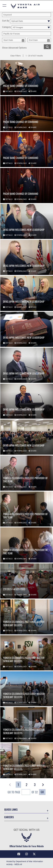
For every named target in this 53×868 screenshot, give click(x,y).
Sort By (6, 21)
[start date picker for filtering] (14, 40)
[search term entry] (26, 15)
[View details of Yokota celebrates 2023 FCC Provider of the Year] (27, 473)
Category (7, 27)
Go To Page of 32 (23, 792)
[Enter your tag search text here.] (26, 34)
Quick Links (11, 809)
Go (42, 792)
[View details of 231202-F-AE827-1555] (27, 581)
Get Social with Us (26, 830)
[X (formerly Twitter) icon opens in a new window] (34, 854)
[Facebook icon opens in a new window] (19, 854)
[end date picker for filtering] (39, 40)
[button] (5, 6)
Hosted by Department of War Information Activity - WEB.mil (25, 863)
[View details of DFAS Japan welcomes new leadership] (27, 222)
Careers (9, 817)
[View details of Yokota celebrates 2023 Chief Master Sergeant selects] (27, 617)
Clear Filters (15, 56)
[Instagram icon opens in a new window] (27, 854)
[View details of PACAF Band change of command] (27, 78)
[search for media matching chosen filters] (47, 46)
